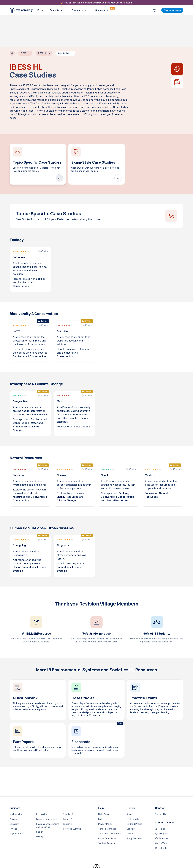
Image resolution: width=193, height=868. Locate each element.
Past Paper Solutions (82, 3)
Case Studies (63, 21)
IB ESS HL (42, 21)
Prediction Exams (114, 3)
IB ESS (23, 21)
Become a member (172, 10)
